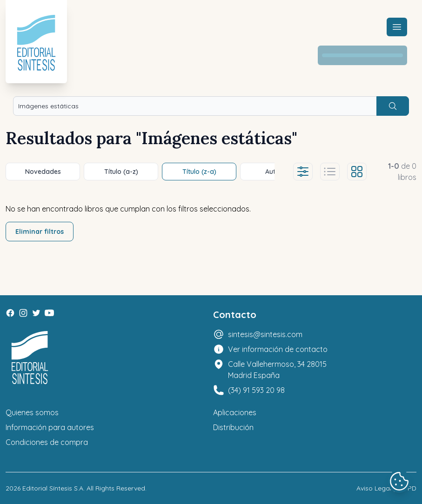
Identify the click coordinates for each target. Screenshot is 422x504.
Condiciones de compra (47, 442)
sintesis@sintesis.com (265, 334)
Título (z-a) (199, 172)
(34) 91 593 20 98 (256, 390)
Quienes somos (32, 412)
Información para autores (50, 427)
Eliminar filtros (40, 232)
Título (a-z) (121, 172)
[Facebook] (10, 313)
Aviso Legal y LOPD (386, 488)
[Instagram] (23, 313)
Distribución (233, 427)
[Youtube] (49, 313)
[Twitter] (36, 313)
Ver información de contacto (278, 349)
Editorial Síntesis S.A (53, 488)
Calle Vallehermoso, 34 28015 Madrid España (277, 370)
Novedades (43, 172)
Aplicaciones (235, 412)
